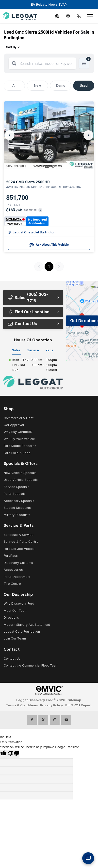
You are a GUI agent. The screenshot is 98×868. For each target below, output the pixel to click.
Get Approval (14, 425)
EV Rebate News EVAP (49, 4)
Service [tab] (33, 350)
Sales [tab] (16, 350)
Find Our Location (28, 312)
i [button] (41, 210)
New (37, 85)
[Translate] (57, 16)
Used (84, 85)
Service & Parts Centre (21, 542)
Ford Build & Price (17, 453)
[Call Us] (79, 16)
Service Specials (16, 487)
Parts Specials (15, 494)
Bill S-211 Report (78, 705)
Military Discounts (17, 515)
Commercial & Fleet (19, 418)
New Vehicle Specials (20, 473)
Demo (61, 85)
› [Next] (88, 135)
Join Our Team (15, 638)
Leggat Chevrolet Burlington (32, 232)
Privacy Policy (52, 705)
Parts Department (17, 577)
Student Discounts (17, 508)
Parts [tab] (49, 350)
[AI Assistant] (88, 858)
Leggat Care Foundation (22, 632)
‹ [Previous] (10, 135)
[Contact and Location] (68, 16)
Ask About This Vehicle (49, 245)
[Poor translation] (14, 754)
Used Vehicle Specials (21, 480)
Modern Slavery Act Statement (27, 625)
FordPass (11, 556)
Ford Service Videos (19, 549)
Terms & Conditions (22, 705)
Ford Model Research (20, 446)
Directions (11, 618)
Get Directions (84, 321)
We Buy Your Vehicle (19, 439)
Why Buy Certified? (18, 432)
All (14, 85)
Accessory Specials (19, 501)
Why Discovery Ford (19, 604)
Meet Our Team (16, 611)
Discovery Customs (18, 563)
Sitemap (74, 700)
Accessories (13, 570)
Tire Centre (12, 584)
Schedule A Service (19, 535)
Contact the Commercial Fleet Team (31, 665)
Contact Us (22, 324)
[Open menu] (90, 16)
